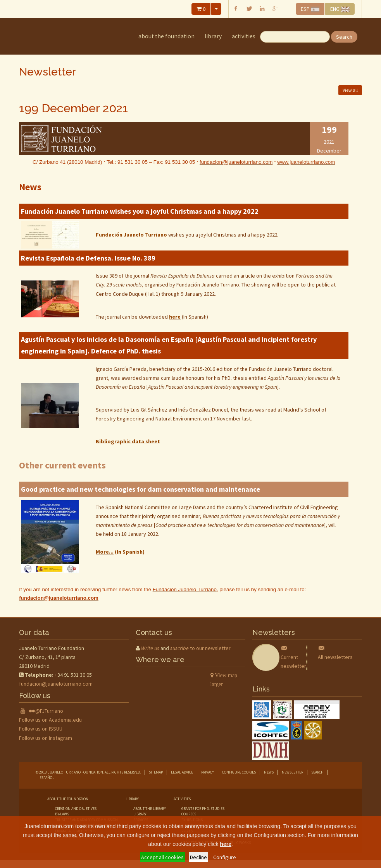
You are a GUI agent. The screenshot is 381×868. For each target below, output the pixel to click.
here (226, 844)
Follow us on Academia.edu (50, 720)
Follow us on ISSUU (41, 729)
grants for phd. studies (203, 809)
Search (344, 37)
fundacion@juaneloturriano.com (56, 684)
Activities (244, 36)
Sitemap (156, 772)
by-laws (62, 814)
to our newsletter (200, 648)
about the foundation (166, 36)
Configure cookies (239, 772)
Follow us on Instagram (46, 738)
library (213, 36)
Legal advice (182, 772)
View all (350, 90)
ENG (340, 9)
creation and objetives (76, 809)
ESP (310, 9)
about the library (150, 809)
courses (189, 814)
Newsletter (292, 772)
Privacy (208, 772)
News (269, 772)
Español (47, 778)
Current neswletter (293, 657)
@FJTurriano (49, 711)
